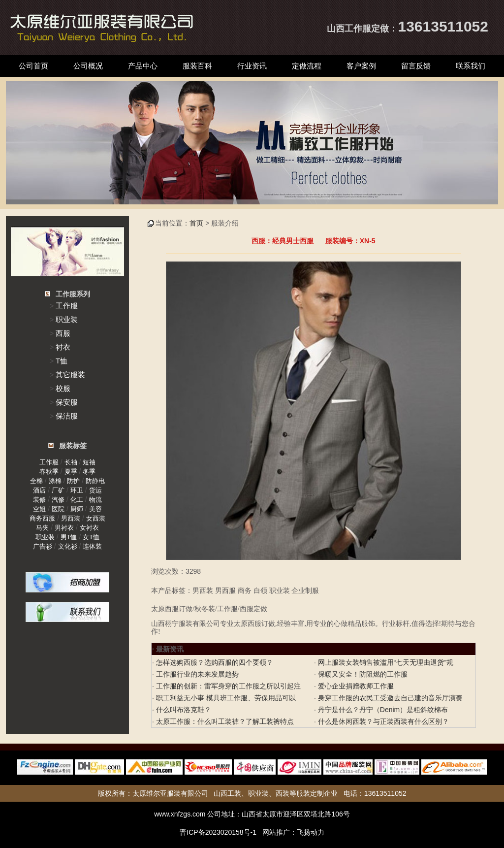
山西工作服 (349, 29)
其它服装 (70, 375)
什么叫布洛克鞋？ (183, 710)
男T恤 (69, 537)
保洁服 (67, 416)
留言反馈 (416, 66)
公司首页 (33, 66)
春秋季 (49, 472)
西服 (63, 333)
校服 (63, 388)
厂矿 (58, 490)
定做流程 (307, 66)
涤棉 (55, 481)
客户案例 (361, 66)
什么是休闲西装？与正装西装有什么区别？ (382, 721)
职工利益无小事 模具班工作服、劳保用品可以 (225, 698)
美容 (95, 509)
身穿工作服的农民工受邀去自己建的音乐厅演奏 (389, 698)
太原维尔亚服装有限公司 (170, 793)
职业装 (67, 319)
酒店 (39, 490)
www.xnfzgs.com (180, 814)
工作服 (67, 306)
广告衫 (43, 546)
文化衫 (68, 546)
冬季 (89, 472)
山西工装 (227, 793)
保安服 (67, 402)
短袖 (89, 462)
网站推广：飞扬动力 (293, 832)
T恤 (62, 361)
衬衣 (63, 347)
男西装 (71, 518)
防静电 (95, 481)
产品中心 (143, 66)
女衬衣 (89, 528)
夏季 (71, 472)
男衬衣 (64, 528)
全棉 (36, 481)
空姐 (39, 509)
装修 (39, 500)
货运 (95, 490)
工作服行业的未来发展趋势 (196, 674)
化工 (77, 500)
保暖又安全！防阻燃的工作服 (362, 674)
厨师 (77, 509)
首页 (196, 223)
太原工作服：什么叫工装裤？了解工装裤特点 (224, 721)
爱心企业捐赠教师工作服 (355, 686)
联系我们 (471, 66)
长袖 (71, 462)
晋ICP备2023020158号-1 (218, 832)
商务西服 (42, 518)
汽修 (58, 500)
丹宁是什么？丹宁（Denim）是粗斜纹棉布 (382, 710)
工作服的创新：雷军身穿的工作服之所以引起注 (227, 686)
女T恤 (91, 537)
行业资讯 (252, 66)
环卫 (77, 490)
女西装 (96, 518)
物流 (95, 500)
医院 (58, 509)
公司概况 (88, 66)
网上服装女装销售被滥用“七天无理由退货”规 (385, 662)
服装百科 (197, 66)
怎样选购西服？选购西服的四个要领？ (214, 662)
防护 (73, 481)
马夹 (42, 528)
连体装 (92, 546)
